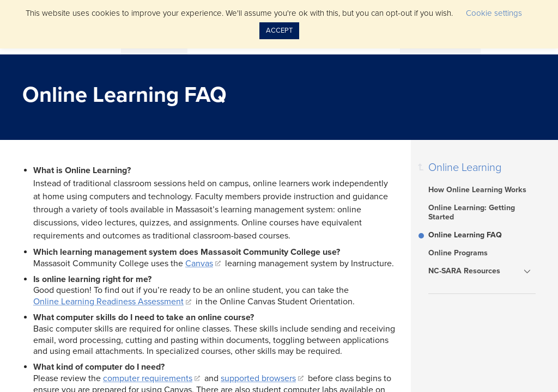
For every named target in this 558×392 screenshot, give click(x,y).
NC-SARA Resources (464, 271)
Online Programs (458, 253)
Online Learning (465, 168)
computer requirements (148, 378)
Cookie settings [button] (494, 13)
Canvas (199, 264)
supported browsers (258, 378)
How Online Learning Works (477, 190)
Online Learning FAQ (465, 235)
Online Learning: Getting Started (472, 212)
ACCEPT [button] (279, 30)
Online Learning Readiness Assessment (108, 302)
